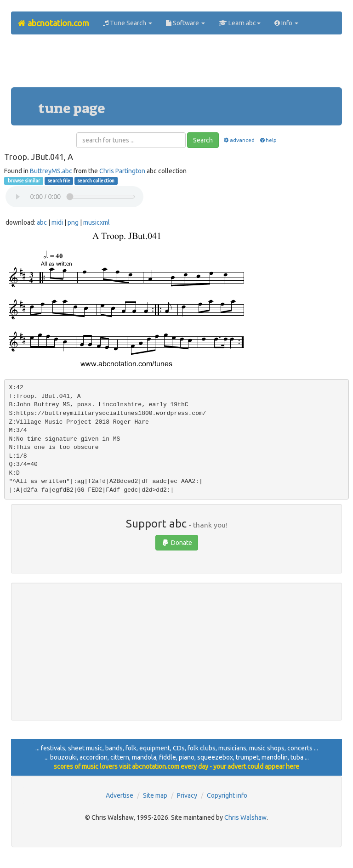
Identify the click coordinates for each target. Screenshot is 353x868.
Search (203, 140)
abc (42, 222)
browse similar (23, 181)
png (73, 222)
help (268, 140)
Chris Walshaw (245, 817)
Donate (177, 543)
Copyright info (227, 795)
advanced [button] (239, 140)
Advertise (120, 795)
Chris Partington (122, 171)
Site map (155, 795)
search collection (96, 181)
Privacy (187, 795)
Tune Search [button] (128, 23)
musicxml (97, 222)
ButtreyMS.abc (51, 171)
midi (57, 222)
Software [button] (185, 23)
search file (59, 181)
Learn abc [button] (240, 23)
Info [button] (286, 23)
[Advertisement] (178, 64)
